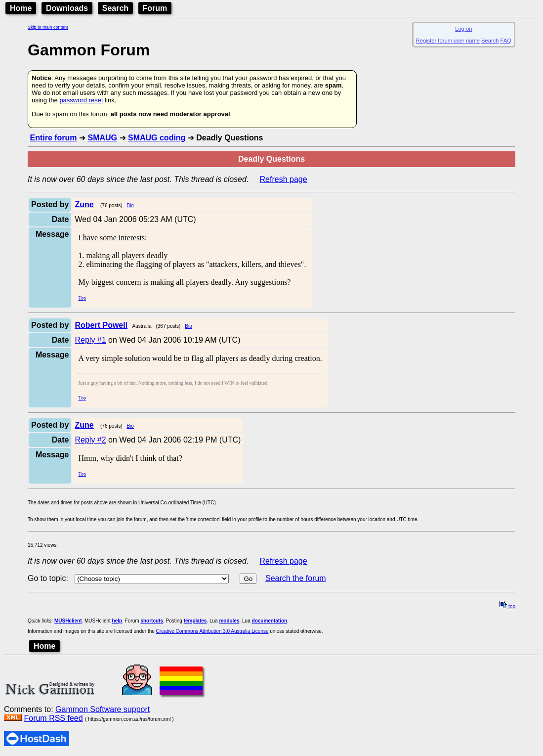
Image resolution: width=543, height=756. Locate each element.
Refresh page (284, 179)
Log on (463, 29)
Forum (155, 8)
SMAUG (102, 138)
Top (82, 298)
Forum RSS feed (53, 718)
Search (115, 8)
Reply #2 (90, 440)
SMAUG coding (157, 138)
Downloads (67, 8)
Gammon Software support (103, 709)
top (507, 606)
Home (21, 8)
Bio (130, 205)
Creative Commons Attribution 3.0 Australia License (212, 631)
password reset (81, 100)
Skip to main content (48, 27)
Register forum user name (448, 41)
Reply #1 (90, 340)
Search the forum (296, 578)
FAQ (506, 41)
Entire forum (53, 138)
